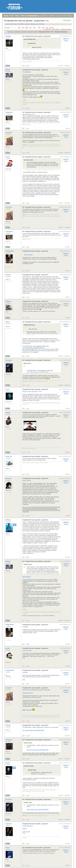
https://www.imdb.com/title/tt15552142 (33, 348)
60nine (8, 322)
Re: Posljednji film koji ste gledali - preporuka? (37, 36)
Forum (12, 16)
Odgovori (66, 39)
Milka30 (8, 70)
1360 (27, 28)
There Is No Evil (27, 650)
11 (25, 736)
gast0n (8, 648)
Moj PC (8, 66)
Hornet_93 (9, 456)
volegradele (9, 112)
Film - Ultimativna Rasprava (59, 32)
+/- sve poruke (47, 29)
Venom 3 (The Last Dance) (30, 391)
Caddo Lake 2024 (28, 826)
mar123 (8, 157)
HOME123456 (10, 251)
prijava (31, 16)
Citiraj (66, 41)
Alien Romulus (27, 577)
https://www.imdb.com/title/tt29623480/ (33, 730)
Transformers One (28, 693)
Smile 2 (25, 480)
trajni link (61, 66)
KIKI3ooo (8, 520)
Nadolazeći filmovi (45, 32)
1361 (30, 28)
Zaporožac (9, 824)
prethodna (7, 28)
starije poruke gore (67, 29)
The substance (27, 72)
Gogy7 (8, 848)
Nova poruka (67, 20)
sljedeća (51, 28)
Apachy (8, 413)
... (17, 28)
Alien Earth (45, 262)
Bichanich (9, 478)
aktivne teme (44, 16)
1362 (34, 28)
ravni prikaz (56, 29)
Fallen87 (8, 275)
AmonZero (9, 133)
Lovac (8, 389)
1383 (39, 28)
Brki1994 (8, 36)
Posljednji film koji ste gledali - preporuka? (35, 70)
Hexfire (8, 763)
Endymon (9, 301)
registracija (37, 16)
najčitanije (51, 16)
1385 (47, 28)
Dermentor (9, 360)
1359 (23, 28)
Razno (17, 16)
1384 (43, 28)
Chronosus (9, 740)
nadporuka (67, 66)
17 (25, 452)
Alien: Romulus (28, 255)
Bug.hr (6, 16)
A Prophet (25, 627)
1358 (19, 28)
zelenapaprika (10, 670)
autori (65, 16)
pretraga (70, 16)
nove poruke (59, 16)
